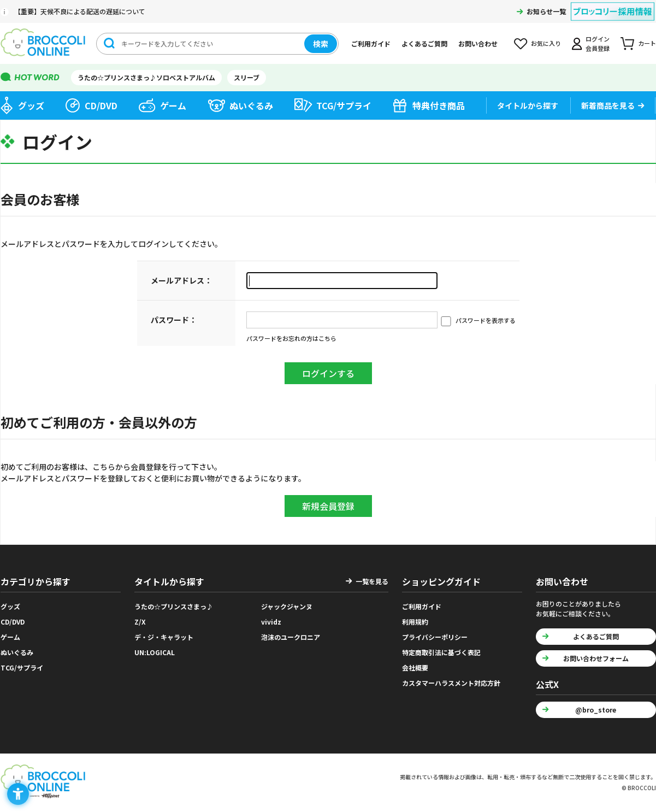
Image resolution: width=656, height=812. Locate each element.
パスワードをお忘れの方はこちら (291, 338)
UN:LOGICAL (155, 652)
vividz (271, 622)
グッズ (31, 105)
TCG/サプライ (344, 105)
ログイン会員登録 (598, 43)
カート (647, 43)
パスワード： (174, 320)
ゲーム (173, 105)
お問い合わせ (478, 43)
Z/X (140, 622)
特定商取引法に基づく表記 (441, 652)
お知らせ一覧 (546, 11)
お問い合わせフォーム (596, 658)
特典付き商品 (439, 105)
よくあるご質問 (424, 43)
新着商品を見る (608, 105)
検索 (321, 44)
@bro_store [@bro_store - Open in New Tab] (596, 710)
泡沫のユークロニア (291, 637)
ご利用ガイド (371, 43)
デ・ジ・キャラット (164, 637)
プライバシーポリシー (435, 637)
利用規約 (415, 622)
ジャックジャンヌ (287, 606)
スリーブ (247, 77)
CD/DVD (101, 105)
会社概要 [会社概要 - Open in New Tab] (415, 667)
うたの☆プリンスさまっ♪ (174, 606)
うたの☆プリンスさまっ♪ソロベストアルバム (146, 77)
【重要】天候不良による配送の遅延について (80, 11)
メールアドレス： (181, 280)
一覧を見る (372, 581)
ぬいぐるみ (251, 105)
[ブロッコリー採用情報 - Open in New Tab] (613, 5)
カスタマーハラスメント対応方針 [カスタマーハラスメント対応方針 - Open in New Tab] (451, 683)
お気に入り (546, 43)
